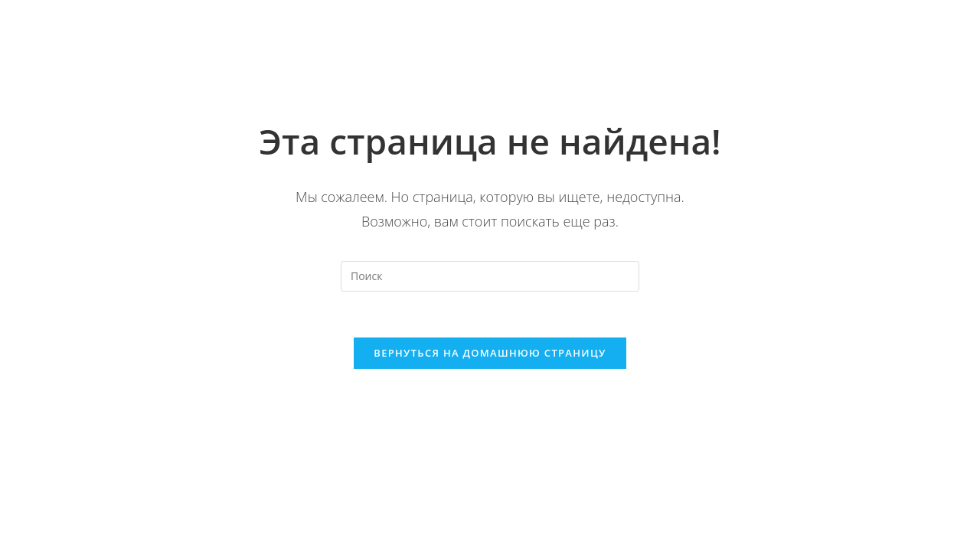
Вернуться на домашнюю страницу (490, 353)
